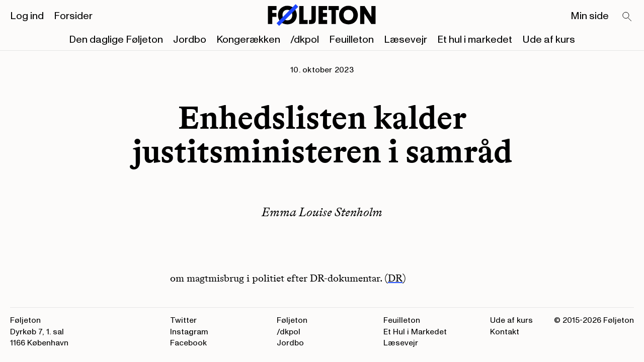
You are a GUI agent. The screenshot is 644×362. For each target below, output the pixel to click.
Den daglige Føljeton (116, 40)
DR (395, 278)
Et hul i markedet (475, 40)
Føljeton (292, 320)
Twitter (183, 320)
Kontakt (505, 332)
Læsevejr (406, 40)
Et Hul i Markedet (415, 332)
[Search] (627, 17)
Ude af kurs (549, 40)
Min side (590, 16)
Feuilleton (351, 40)
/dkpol (305, 40)
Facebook (188, 343)
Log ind (27, 16)
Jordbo (190, 40)
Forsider (73, 16)
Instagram (189, 332)
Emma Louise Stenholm (322, 212)
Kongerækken (248, 40)
